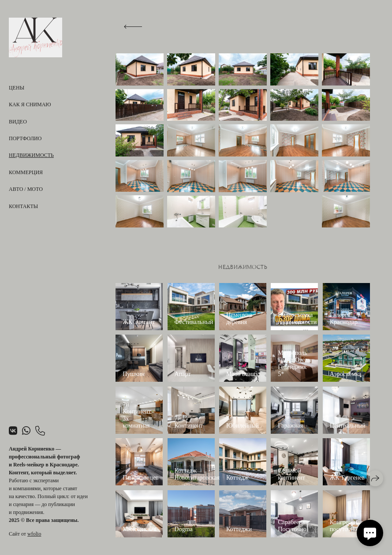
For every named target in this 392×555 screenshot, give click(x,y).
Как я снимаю (30, 104)
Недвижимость (31, 155)
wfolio (34, 534)
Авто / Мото (26, 189)
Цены (17, 88)
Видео (18, 122)
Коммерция (26, 172)
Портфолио (25, 138)
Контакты (23, 206)
